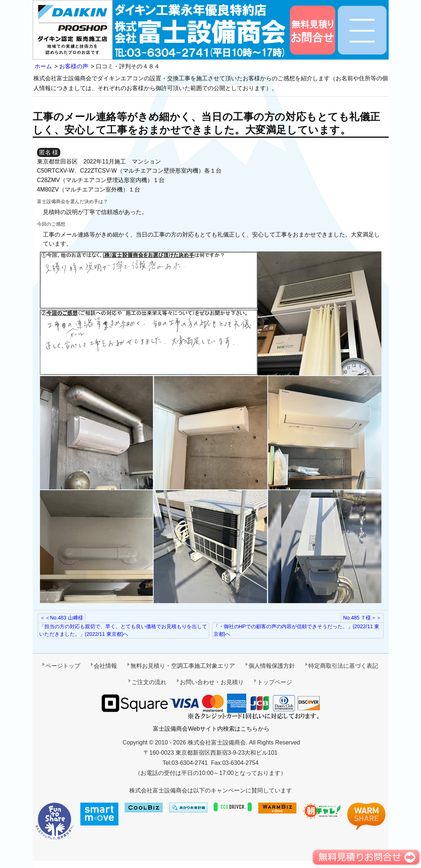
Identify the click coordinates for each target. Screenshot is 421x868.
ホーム (43, 66)
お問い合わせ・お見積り (212, 682)
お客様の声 (74, 66)
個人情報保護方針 (272, 666)
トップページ (275, 682)
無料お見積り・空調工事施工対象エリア (183, 666)
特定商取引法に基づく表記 (343, 666)
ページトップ (63, 666)
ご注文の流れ (149, 682)
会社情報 (105, 666)
